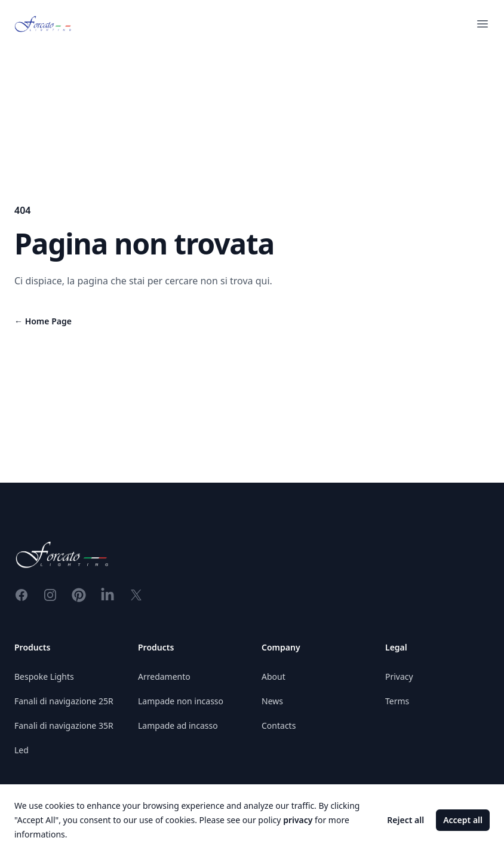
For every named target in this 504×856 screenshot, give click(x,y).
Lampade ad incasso (178, 725)
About (273, 676)
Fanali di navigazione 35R (64, 725)
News (272, 701)
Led (21, 750)
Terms (397, 701)
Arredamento (164, 676)
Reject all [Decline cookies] (405, 820)
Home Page (43, 321)
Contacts (279, 725)
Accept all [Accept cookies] (463, 820)
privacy (298, 820)
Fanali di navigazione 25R (64, 701)
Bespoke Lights (44, 676)
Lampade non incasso (181, 701)
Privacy (399, 676)
